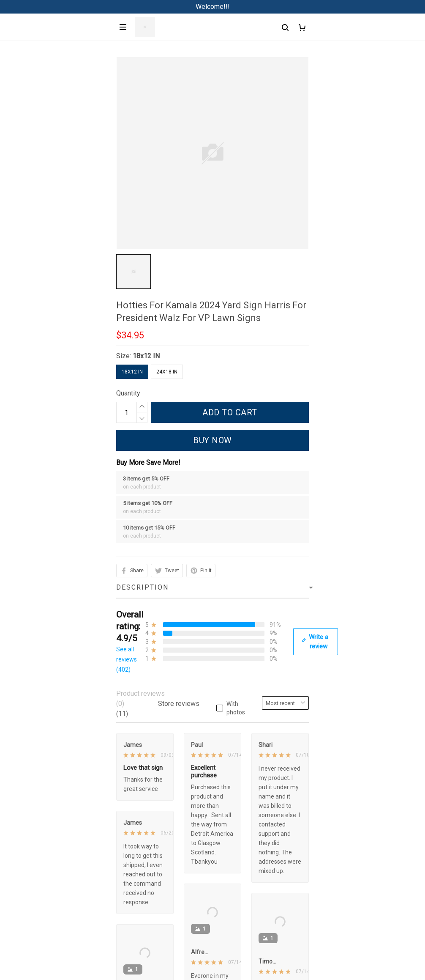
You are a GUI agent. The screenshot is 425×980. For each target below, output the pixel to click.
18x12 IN (146, 356)
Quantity (128, 393)
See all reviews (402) (127, 659)
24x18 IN (167, 372)
